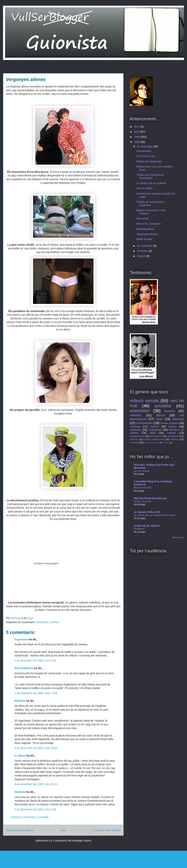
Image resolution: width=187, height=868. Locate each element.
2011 (137, 127)
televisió (178, 419)
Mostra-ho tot (178, 537)
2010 (137, 132)
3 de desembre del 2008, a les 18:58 (36, 748)
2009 (137, 137)
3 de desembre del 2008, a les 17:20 (36, 693)
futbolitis (136, 415)
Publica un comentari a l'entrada (30, 817)
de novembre (145, 246)
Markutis (20, 701)
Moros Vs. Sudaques (149, 224)
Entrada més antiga (107, 830)
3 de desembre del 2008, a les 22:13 (36, 784)
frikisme (134, 439)
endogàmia (155, 430)
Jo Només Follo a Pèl (147, 512)
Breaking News (145, 229)
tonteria (54, 622)
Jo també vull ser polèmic (151, 183)
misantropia (145, 423)
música (172, 427)
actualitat (163, 406)
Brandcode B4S (143, 488)
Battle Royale (144, 239)
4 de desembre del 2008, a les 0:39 (35, 809)
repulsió (174, 439)
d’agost (142, 256)
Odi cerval (142, 219)
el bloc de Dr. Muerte (147, 526)
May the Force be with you (150, 498)
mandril (154, 427)
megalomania (137, 436)
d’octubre (143, 251)
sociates (134, 443)
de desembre (145, 146)
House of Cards (142, 501)
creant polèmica (152, 443)
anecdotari (42, 622)
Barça (161, 415)
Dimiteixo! (139, 529)
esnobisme (173, 436)
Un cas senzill (141, 471)
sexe (159, 419)
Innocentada (144, 151)
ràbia (153, 433)
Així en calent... (145, 188)
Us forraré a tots (146, 156)
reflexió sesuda (144, 401)
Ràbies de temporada (149, 161)
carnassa (135, 427)
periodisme (156, 436)
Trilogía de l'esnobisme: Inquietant (150, 204)
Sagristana (21, 639)
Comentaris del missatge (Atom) (72, 841)
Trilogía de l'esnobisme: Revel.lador (150, 176)
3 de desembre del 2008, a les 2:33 (35, 661)
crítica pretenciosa (154, 439)
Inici (63, 830)
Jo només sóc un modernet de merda (155, 515)
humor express (169, 423)
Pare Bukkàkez (24, 668)
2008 (137, 142)
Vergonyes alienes (147, 234)
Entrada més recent (20, 830)
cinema (171, 433)
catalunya (135, 430)
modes (166, 443)
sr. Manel (20, 756)
